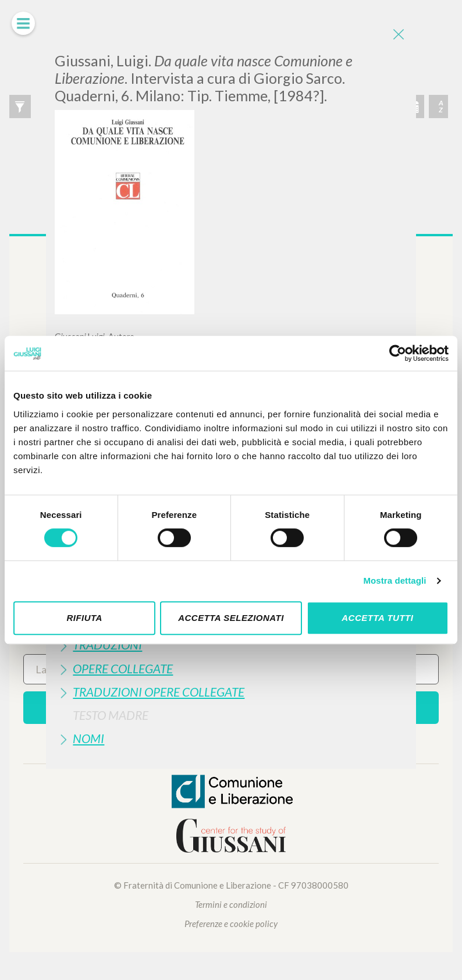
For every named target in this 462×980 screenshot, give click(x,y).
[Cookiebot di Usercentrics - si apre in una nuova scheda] (398, 353)
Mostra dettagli (395, 580)
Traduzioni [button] (107, 645)
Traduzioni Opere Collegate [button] (159, 692)
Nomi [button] (88, 738)
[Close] (399, 35)
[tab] (231, 645)
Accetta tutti (377, 618)
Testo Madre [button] (111, 715)
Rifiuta (84, 618)
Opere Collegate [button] (123, 668)
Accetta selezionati (231, 618)
